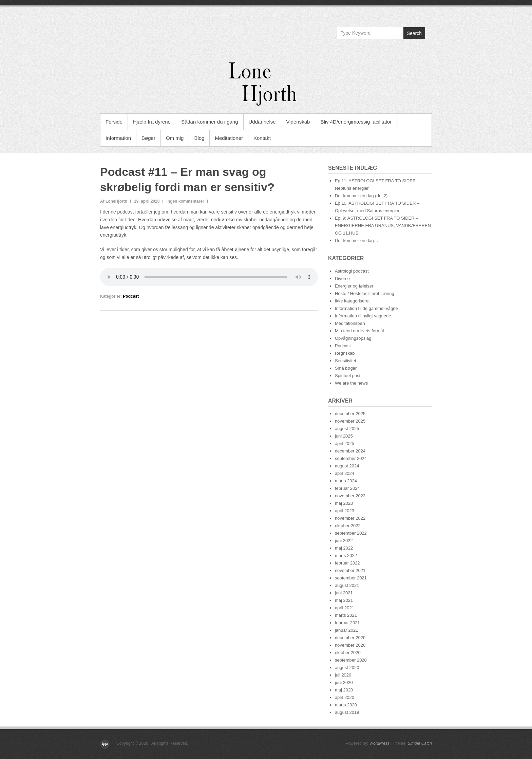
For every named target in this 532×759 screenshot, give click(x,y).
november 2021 (350, 570)
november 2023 (350, 496)
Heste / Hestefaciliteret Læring (365, 293)
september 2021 (351, 578)
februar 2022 (347, 563)
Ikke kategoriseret (352, 301)
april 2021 (345, 608)
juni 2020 (344, 682)
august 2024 (347, 466)
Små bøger (346, 368)
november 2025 (350, 421)
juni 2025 (344, 436)
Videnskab (298, 122)
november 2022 (350, 518)
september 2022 (351, 533)
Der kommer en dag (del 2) (361, 196)
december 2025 (350, 414)
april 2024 (345, 473)
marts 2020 (346, 705)
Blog (199, 138)
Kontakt (262, 138)
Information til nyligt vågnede (363, 316)
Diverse (342, 279)
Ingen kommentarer (185, 201)
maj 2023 (344, 503)
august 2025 (347, 429)
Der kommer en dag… (357, 240)
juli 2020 (343, 675)
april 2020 (345, 697)
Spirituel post (348, 376)
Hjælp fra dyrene (152, 122)
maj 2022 (344, 548)
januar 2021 (347, 630)
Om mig (175, 138)
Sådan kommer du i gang (210, 122)
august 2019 (347, 712)
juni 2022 (344, 541)
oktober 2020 (348, 653)
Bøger (148, 138)
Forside (114, 122)
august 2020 (347, 668)
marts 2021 (346, 615)
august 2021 (347, 585)
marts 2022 (346, 556)
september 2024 (351, 458)
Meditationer (229, 138)
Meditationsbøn (350, 323)
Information (118, 138)
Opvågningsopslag (353, 338)
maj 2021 (344, 600)
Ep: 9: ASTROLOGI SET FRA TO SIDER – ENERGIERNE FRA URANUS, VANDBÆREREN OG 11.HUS (383, 226)
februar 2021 (347, 623)
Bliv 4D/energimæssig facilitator (356, 122)
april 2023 (345, 511)
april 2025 (345, 443)
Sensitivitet (346, 361)
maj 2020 (344, 690)
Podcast (131, 296)
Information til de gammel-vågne (366, 308)
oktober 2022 (348, 526)
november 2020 (350, 645)
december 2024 (350, 451)
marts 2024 (346, 481)
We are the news (351, 383)
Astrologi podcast (352, 271)
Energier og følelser (354, 286)
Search (414, 33)
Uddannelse (262, 122)
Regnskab (345, 353)
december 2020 (350, 638)
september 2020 (351, 660)
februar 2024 (347, 488)
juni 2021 (344, 593)
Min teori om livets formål (359, 331)
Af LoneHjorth (114, 201)
